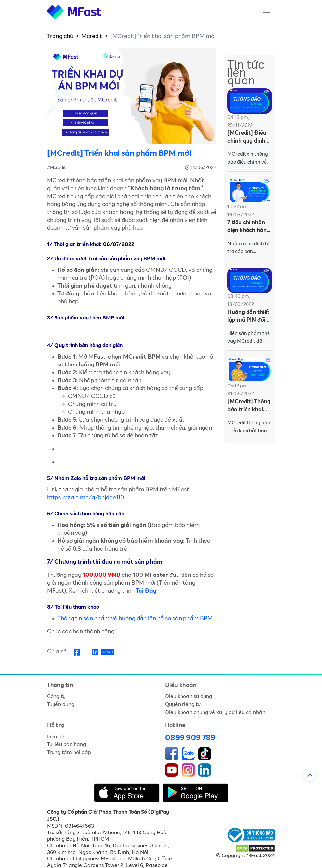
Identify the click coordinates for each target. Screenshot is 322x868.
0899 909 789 (190, 738)
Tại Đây (146, 591)
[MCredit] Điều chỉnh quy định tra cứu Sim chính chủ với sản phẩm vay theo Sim (250, 138)
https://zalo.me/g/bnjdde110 (86, 498)
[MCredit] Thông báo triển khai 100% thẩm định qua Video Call (249, 406)
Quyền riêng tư (183, 704)
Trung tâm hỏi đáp (69, 752)
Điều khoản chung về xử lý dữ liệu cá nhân (215, 712)
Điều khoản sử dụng (189, 696)
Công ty (56, 696)
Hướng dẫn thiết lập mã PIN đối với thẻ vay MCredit (248, 317)
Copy (107, 652)
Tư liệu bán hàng (66, 744)
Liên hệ (56, 737)
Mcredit (92, 36)
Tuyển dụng (61, 704)
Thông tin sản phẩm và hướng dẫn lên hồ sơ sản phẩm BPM (135, 619)
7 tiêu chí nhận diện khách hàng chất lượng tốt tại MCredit (249, 227)
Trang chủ (60, 36)
